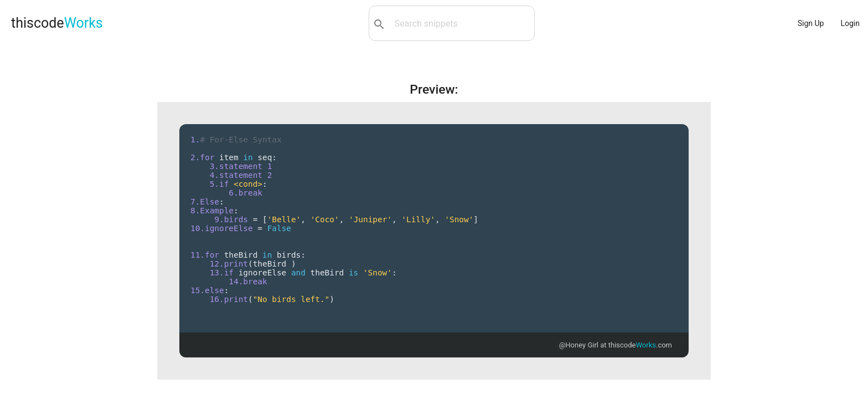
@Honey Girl (579, 345)
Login (850, 23)
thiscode (57, 23)
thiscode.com (640, 345)
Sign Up (811, 23)
